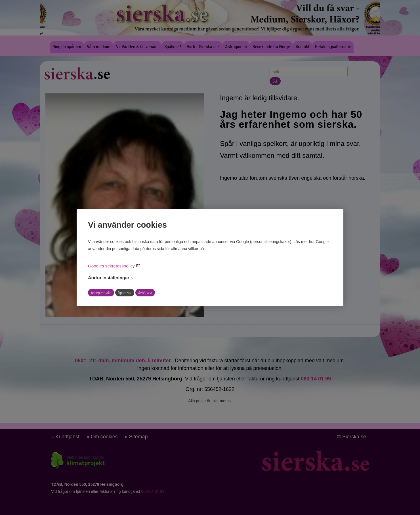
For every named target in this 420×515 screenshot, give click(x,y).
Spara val (125, 293)
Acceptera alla (101, 293)
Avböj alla (145, 293)
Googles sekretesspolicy (112, 266)
